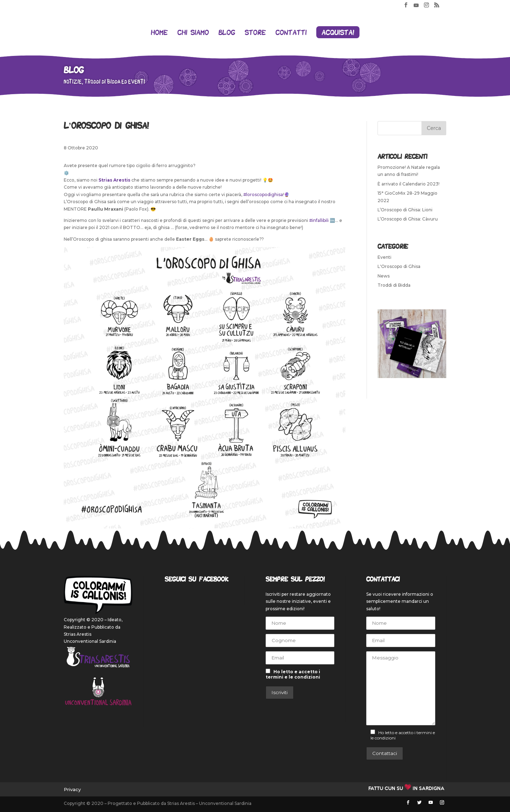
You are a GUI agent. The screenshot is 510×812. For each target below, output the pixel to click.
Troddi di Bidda (394, 285)
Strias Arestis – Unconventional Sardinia (209, 803)
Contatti (291, 33)
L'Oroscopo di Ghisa (399, 266)
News (384, 276)
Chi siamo (193, 33)
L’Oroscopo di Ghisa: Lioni (405, 210)
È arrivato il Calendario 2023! (409, 184)
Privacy (72, 790)
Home (159, 33)
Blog (227, 33)
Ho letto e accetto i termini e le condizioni (293, 674)
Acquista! (338, 32)
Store (255, 33)
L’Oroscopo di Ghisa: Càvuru (408, 219)
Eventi (384, 257)
